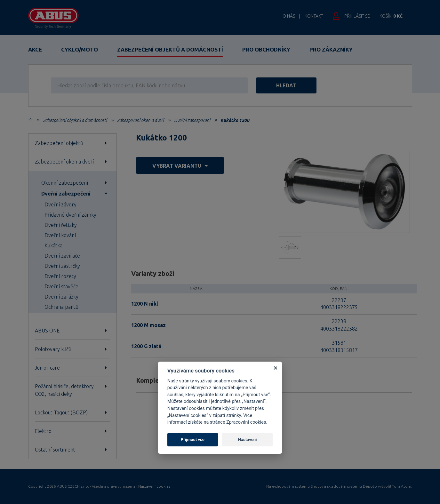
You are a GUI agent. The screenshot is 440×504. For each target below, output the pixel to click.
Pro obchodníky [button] (266, 49)
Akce (35, 49)
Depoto (370, 486)
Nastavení (248, 440)
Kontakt (314, 16)
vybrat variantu (180, 166)
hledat (290, 85)
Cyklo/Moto (80, 49)
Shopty (317, 486)
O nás (289, 16)
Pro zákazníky (331, 49)
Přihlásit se (357, 16)
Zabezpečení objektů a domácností (170, 49)
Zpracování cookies (246, 422)
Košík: (391, 16)
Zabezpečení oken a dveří (140, 120)
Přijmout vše (193, 440)
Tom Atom (402, 486)
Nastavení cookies (154, 486)
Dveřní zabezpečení (192, 120)
